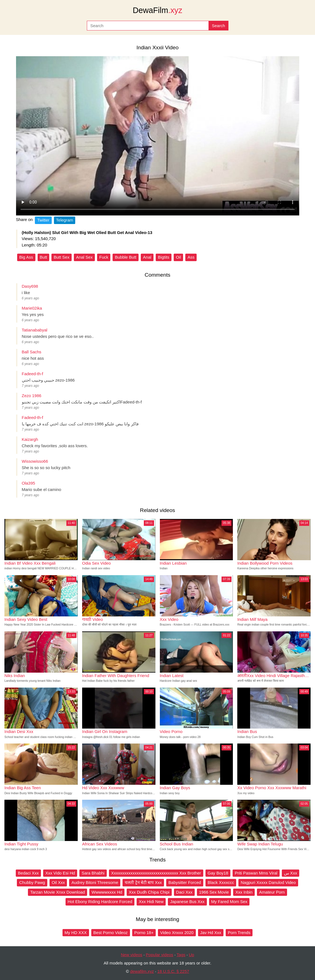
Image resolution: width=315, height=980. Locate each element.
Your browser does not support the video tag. (158, 136)
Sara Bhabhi (93, 873)
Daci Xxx (184, 892)
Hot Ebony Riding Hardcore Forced (100, 901)
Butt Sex (62, 257)
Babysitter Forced (185, 882)
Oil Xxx (58, 882)
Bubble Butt (126, 257)
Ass (191, 257)
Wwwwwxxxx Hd (107, 892)
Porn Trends (239, 933)
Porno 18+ (144, 933)
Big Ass (26, 257)
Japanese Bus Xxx (187, 901)
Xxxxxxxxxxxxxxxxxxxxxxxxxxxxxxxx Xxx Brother (156, 873)
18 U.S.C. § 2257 (173, 971)
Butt (44, 257)
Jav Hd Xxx (211, 933)
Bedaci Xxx (28, 873)
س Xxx (291, 873)
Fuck (104, 257)
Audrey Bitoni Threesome (95, 882)
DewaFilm (157, 10)
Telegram (65, 220)
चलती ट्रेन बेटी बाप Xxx (143, 882)
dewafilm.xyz (142, 971)
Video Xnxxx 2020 (177, 933)
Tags (181, 955)
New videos (132, 955)
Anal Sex (84, 257)
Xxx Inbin (244, 892)
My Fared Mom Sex (229, 901)
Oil (178, 257)
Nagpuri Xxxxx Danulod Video (268, 882)
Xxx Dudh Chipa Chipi (149, 892)
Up (192, 955)
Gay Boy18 (218, 873)
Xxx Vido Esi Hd (60, 873)
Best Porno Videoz (111, 933)
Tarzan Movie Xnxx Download (58, 892)
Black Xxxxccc (221, 882)
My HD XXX (76, 933)
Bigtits (164, 257)
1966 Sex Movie (214, 892)
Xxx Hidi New (151, 901)
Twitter (43, 220)
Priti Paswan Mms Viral (256, 873)
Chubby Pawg (32, 882)
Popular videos (159, 955)
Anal (147, 257)
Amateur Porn (272, 892)
